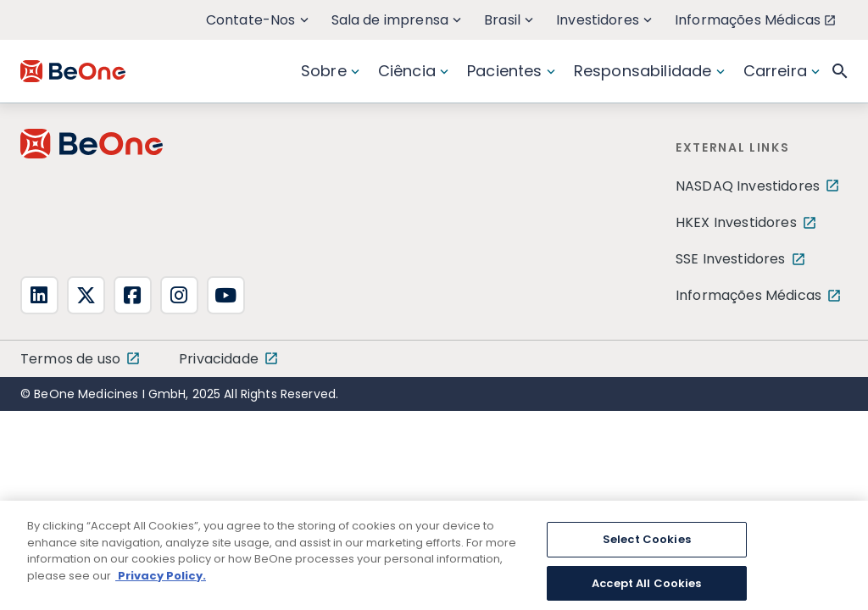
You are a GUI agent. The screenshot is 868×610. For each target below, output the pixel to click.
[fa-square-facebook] (133, 295)
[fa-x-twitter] (86, 295)
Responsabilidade (649, 71)
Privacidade (219, 359)
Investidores (604, 20)
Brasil (509, 20)
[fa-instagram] (179, 295)
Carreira (782, 71)
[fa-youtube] (226, 295)
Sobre (330, 71)
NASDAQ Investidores (748, 186)
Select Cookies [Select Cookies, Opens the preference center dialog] (647, 554)
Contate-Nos (257, 20)
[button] (840, 71)
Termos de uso (70, 359)
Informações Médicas (755, 20)
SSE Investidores (731, 259)
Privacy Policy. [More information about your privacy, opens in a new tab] (161, 589)
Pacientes (511, 71)
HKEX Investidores (736, 222)
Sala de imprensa (397, 20)
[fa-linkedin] (39, 295)
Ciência (413, 71)
